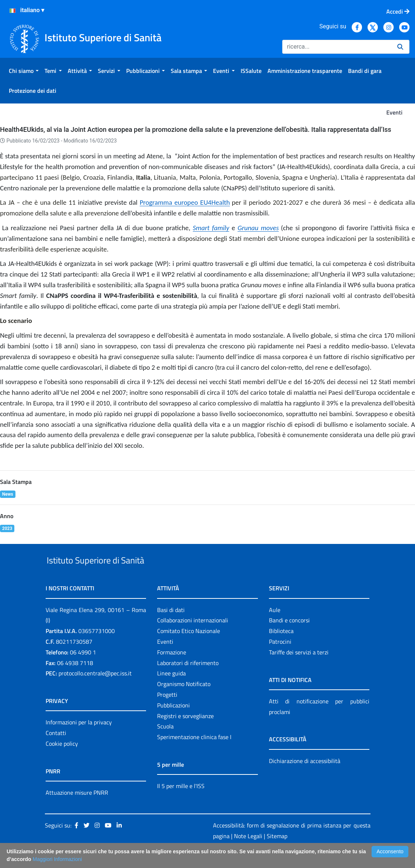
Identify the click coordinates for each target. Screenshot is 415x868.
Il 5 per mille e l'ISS (181, 803)
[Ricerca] (337, 47)
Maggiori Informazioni (57, 859)
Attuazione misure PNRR (77, 809)
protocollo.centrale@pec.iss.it (95, 690)
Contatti (56, 750)
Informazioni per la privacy (79, 739)
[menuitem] (24, 71)
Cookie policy (62, 760)
